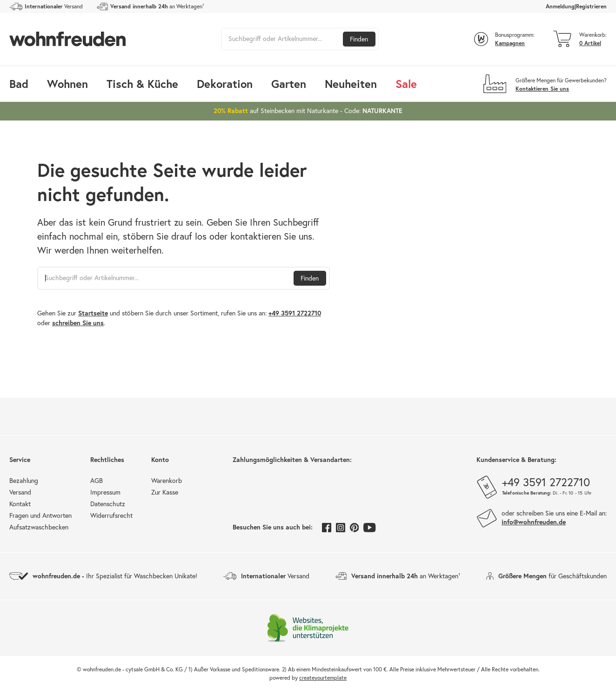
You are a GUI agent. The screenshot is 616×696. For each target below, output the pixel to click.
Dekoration (225, 84)
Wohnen (67, 84)
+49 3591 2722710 (295, 313)
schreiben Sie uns (78, 323)
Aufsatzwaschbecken (39, 527)
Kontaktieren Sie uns (542, 89)
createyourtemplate (323, 678)
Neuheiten (351, 84)
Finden (359, 39)
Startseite (93, 313)
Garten (289, 84)
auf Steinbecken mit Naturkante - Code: (308, 111)
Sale (406, 84)
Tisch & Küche (142, 84)
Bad (19, 84)
